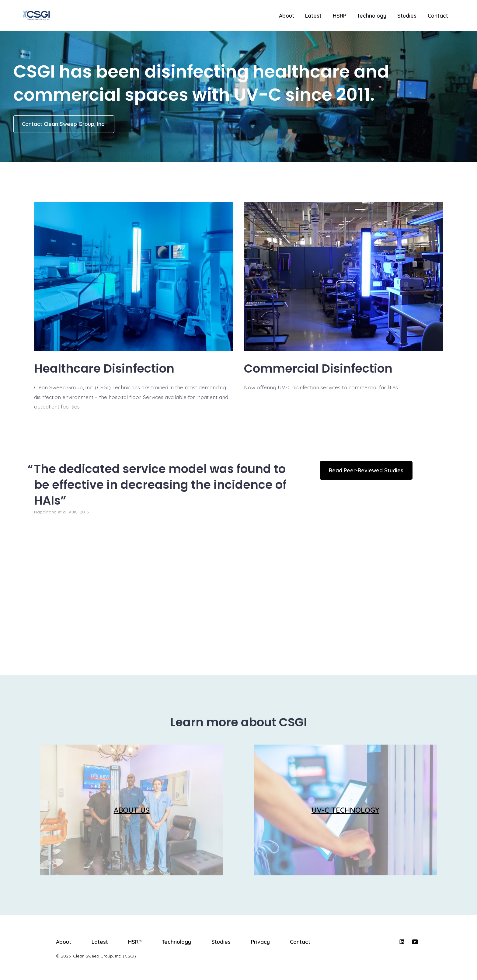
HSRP (339, 16)
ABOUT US (132, 810)
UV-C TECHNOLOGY (345, 810)
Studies (407, 16)
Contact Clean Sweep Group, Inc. (64, 124)
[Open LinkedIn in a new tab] (402, 942)
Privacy (260, 942)
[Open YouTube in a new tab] (415, 942)
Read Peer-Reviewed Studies (366, 470)
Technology (372, 16)
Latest (313, 16)
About (287, 16)
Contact (438, 16)
